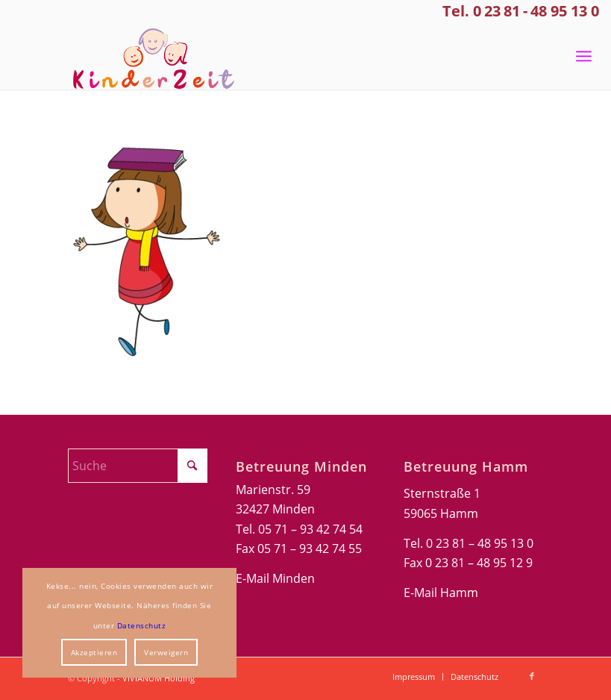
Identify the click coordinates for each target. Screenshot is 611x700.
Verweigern (166, 652)
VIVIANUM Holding (159, 678)
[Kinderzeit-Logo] (148, 56)
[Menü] (584, 56)
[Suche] (138, 466)
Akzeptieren (94, 652)
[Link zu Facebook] (532, 676)
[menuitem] (584, 56)
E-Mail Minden (275, 578)
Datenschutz (142, 625)
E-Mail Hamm (441, 593)
